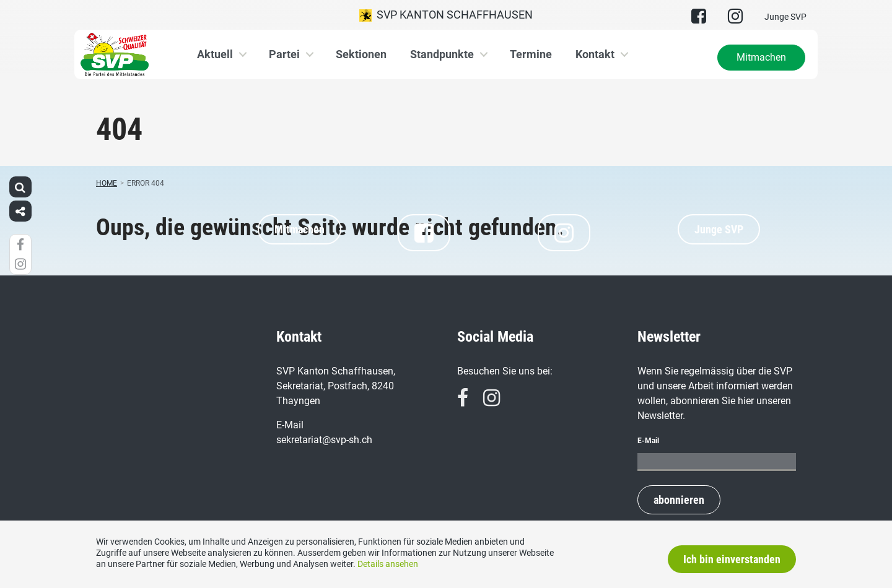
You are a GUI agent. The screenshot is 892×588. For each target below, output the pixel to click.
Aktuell (215, 54)
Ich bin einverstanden (732, 559)
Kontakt (595, 54)
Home (107, 183)
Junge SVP (785, 17)
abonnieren (679, 500)
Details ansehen (388, 564)
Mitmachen (761, 57)
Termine (531, 54)
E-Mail (648, 441)
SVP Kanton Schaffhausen (446, 15)
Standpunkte (442, 54)
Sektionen (361, 54)
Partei (284, 54)
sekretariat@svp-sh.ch (324, 440)
